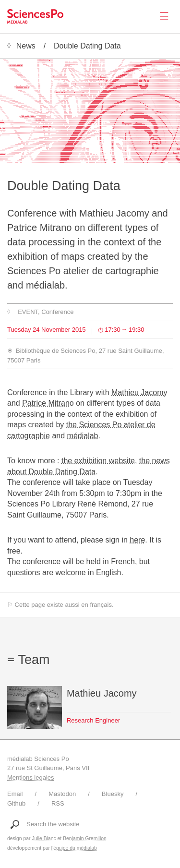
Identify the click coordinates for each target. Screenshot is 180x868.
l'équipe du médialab (74, 848)
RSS (58, 803)
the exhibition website (98, 461)
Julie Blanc (44, 838)
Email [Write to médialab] (15, 794)
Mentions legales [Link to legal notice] (31, 778)
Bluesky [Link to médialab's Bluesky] (113, 794)
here (137, 540)
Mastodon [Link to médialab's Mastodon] (62, 794)
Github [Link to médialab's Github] (16, 803)
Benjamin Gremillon (85, 838)
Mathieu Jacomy (139, 392)
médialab (83, 436)
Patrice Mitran (46, 403)
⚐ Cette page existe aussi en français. (60, 605)
